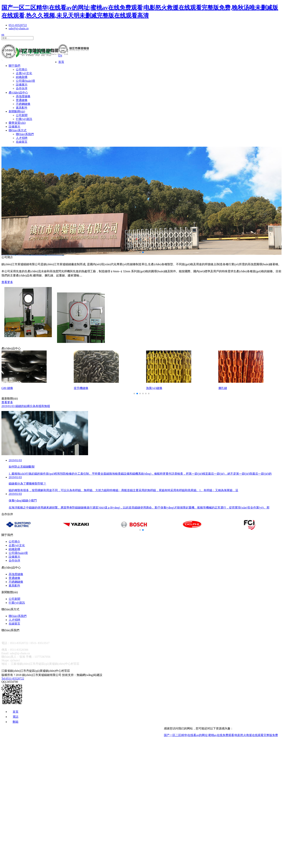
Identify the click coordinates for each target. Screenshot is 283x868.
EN (60, 56)
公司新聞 (22, 115)
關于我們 (14, 66)
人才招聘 (22, 138)
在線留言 (22, 142)
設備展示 (22, 85)
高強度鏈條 (23, 96)
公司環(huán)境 (25, 81)
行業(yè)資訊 (24, 119)
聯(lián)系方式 (18, 130)
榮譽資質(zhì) (17, 123)
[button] (140, 252)
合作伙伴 (22, 88)
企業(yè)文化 (24, 73)
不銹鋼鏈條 (23, 104)
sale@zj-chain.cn (19, 28)
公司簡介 (22, 69)
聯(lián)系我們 (25, 134)
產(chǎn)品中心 (18, 93)
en (3, 35)
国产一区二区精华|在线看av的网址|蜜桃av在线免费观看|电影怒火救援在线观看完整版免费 (221, 735)
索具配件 (22, 108)
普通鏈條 (22, 100)
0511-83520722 (18, 25)
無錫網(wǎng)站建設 (89, 675)
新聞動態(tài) (17, 111)
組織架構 (22, 77)
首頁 (61, 62)
